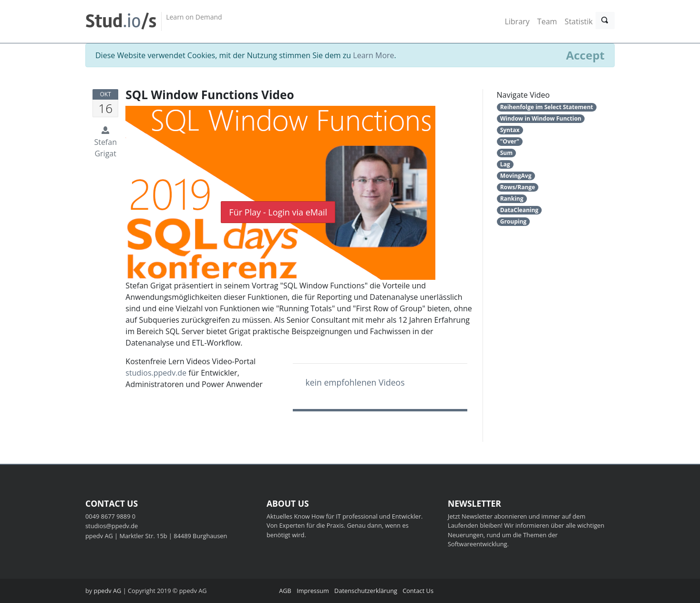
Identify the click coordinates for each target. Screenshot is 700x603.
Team (547, 21)
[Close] (585, 55)
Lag (505, 164)
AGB (285, 591)
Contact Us (418, 591)
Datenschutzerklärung (366, 591)
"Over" (510, 141)
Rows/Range (518, 187)
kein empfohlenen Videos (355, 382)
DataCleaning (519, 210)
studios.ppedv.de (156, 373)
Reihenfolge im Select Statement (547, 107)
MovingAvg (516, 176)
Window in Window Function (541, 118)
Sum (506, 153)
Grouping (513, 221)
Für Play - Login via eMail (278, 212)
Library (517, 21)
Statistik (579, 21)
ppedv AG (108, 591)
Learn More (373, 55)
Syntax (510, 130)
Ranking (512, 199)
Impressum (313, 591)
